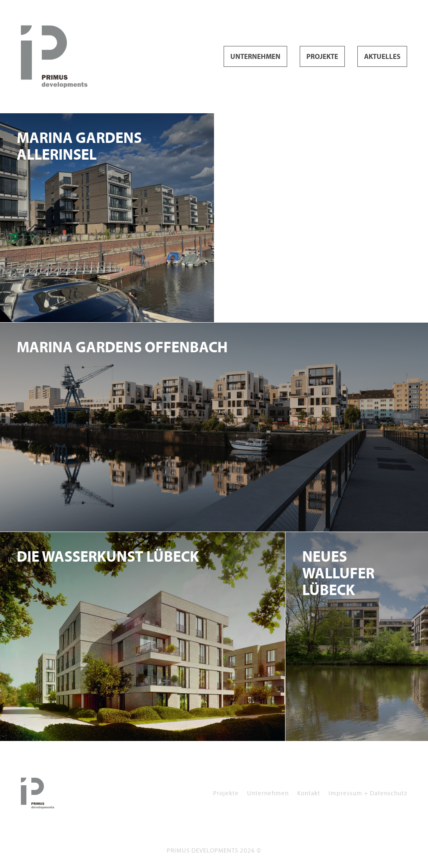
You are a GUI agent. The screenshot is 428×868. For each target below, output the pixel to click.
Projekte (322, 57)
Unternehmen (255, 57)
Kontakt (309, 793)
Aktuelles (382, 57)
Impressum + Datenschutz (368, 793)
